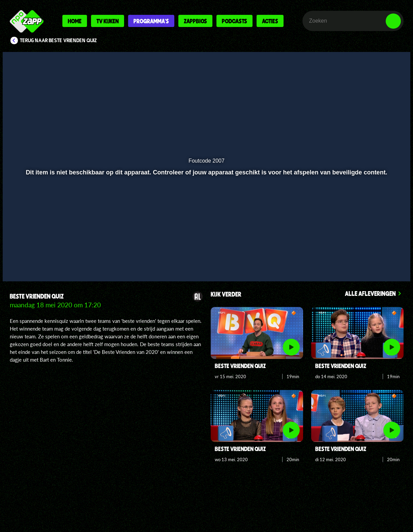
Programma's (151, 21)
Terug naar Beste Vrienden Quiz (58, 40)
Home (75, 21)
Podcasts (234, 21)
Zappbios (195, 21)
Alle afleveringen (370, 293)
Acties (270, 21)
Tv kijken (108, 21)
